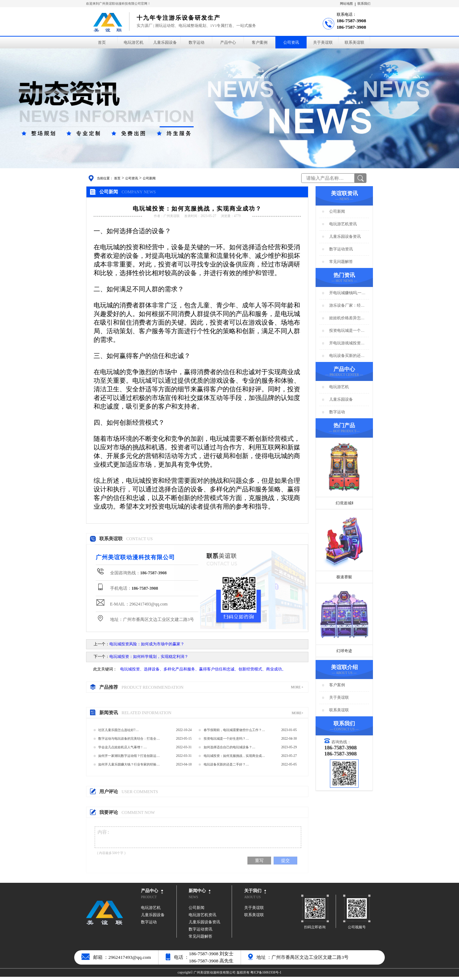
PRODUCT (149, 900)
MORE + (297, 687)
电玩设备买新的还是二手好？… (226, 764)
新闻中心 (197, 894)
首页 (102, 43)
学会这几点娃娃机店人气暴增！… (122, 747)
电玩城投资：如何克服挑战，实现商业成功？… (233, 757)
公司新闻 (149, 178)
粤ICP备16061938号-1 (266, 976)
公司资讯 (291, 43)
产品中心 (228, 43)
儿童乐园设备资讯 (345, 237)
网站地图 (346, 4)
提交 (285, 864)
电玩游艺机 (134, 43)
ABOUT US (252, 900)
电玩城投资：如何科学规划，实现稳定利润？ (149, 657)
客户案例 (260, 43)
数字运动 (197, 43)
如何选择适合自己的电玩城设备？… (229, 747)
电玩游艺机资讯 (343, 224)
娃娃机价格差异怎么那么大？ (347, 318)
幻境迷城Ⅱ (344, 503)
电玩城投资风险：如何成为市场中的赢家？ (147, 644)
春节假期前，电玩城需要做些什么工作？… (234, 730)
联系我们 (364, 4)
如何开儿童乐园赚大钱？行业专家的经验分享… (129, 766)
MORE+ (297, 713)
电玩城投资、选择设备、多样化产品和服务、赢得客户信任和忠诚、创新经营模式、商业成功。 (203, 669)
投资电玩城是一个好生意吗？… (226, 739)
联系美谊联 (354, 43)
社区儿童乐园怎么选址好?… (118, 730)
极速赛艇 (344, 577)
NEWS (193, 900)
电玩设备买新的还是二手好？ (347, 356)
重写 (259, 864)
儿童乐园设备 (165, 43)
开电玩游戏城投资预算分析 (347, 343)
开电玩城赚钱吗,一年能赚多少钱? (347, 293)
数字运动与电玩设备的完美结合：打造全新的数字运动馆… (129, 740)
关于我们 (253, 894)
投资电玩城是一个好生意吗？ (347, 331)
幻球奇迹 (344, 651)
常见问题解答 (341, 262)
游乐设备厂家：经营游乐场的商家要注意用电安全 (347, 306)
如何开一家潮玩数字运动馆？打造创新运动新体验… (129, 757)
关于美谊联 (323, 43)
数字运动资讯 (341, 249)
